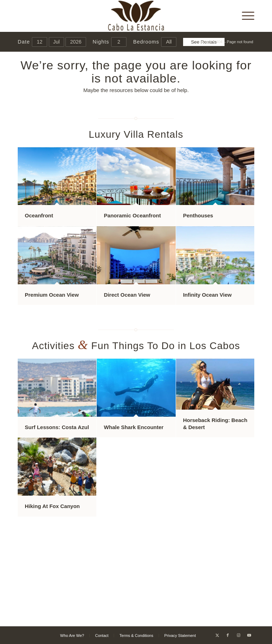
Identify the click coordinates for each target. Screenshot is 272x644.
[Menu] (245, 16)
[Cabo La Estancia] (136, 16)
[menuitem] (245, 16)
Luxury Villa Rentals (136, 134)
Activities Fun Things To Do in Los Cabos (136, 346)
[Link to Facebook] (228, 635)
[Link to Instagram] (238, 635)
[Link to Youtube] (249, 635)
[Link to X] (217, 635)
